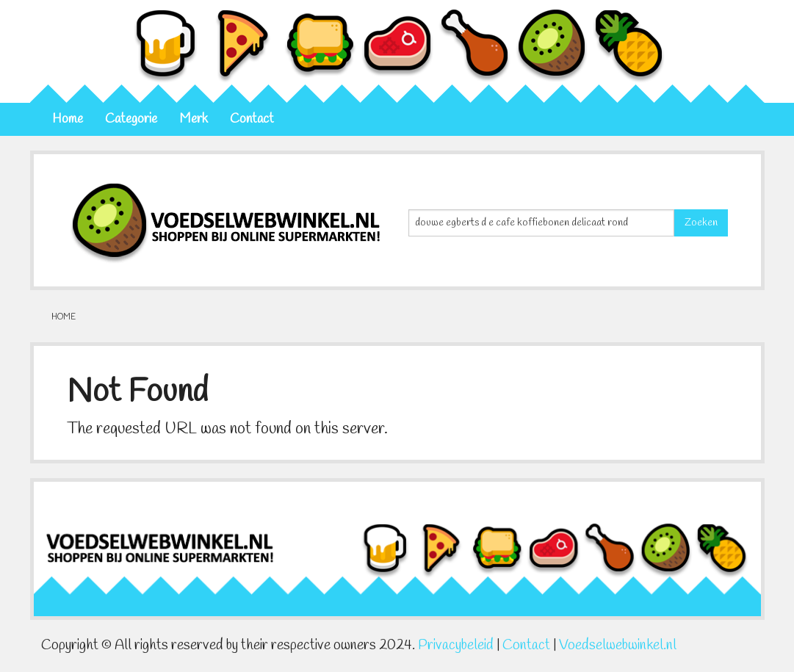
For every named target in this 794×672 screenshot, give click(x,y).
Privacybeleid (456, 646)
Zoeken (701, 223)
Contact (252, 119)
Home (68, 119)
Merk (194, 119)
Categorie (131, 119)
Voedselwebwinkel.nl (618, 646)
